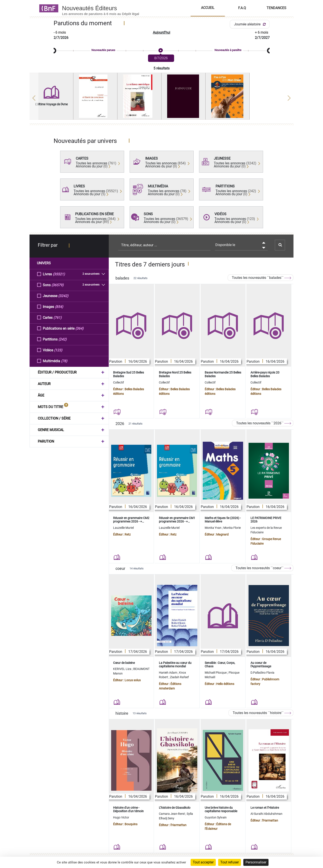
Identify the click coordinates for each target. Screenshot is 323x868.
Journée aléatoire (251, 24)
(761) (58, 317)
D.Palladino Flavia (262, 673)
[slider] (162, 51)
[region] (162, 98)
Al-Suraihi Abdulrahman (266, 814)
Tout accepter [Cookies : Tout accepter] (203, 862)
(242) (63, 339)
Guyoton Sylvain (216, 817)
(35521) (59, 274)
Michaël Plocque (216, 673)
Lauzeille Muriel (123, 528)
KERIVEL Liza (123, 669)
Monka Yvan (213, 528)
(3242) (63, 296)
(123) (58, 350)
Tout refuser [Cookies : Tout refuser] (230, 862)
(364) (79, 328)
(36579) (58, 285)
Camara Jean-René (172, 814)
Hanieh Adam (168, 673)
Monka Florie (232, 528)
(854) (59, 307)
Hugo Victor (121, 817)
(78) (64, 361)
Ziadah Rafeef (179, 677)
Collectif (119, 382)
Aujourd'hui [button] (161, 32)
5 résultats (161, 68)
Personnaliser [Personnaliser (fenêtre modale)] (256, 862)
